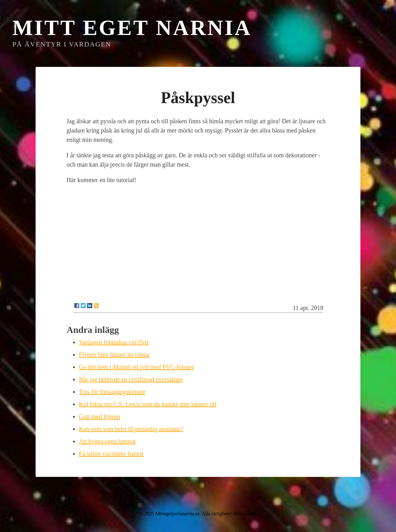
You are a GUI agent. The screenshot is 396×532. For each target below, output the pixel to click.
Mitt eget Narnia (132, 28)
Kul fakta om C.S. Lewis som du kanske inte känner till (148, 404)
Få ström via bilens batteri (111, 454)
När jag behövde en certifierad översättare (131, 379)
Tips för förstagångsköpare (112, 392)
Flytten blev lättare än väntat (114, 355)
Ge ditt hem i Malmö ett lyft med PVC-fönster (136, 367)
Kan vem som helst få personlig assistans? (131, 429)
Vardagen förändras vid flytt (114, 342)
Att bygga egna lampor (107, 441)
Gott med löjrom (99, 416)
